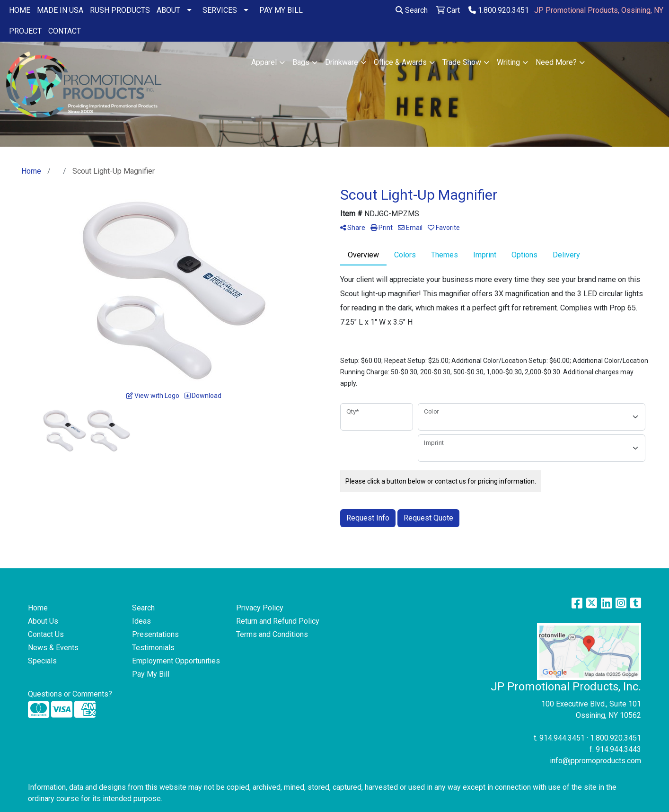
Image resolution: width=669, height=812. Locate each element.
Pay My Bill (151, 674)
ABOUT (168, 10)
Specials (42, 661)
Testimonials (153, 648)
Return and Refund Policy (278, 621)
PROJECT (25, 31)
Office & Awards (400, 62)
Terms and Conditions (272, 634)
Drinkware (342, 62)
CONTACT (65, 31)
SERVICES (220, 10)
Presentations (155, 634)
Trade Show (462, 62)
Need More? (556, 62)
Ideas (141, 621)
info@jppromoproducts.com (595, 761)
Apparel (264, 62)
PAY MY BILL (281, 10)
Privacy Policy (260, 608)
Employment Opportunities (176, 661)
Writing (508, 62)
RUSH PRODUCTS (120, 10)
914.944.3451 (562, 738)
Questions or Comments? (70, 694)
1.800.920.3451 (499, 10)
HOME (20, 10)
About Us (43, 621)
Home (38, 608)
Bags (301, 62)
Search (412, 10)
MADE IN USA (60, 10)
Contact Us (46, 634)
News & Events (53, 648)
